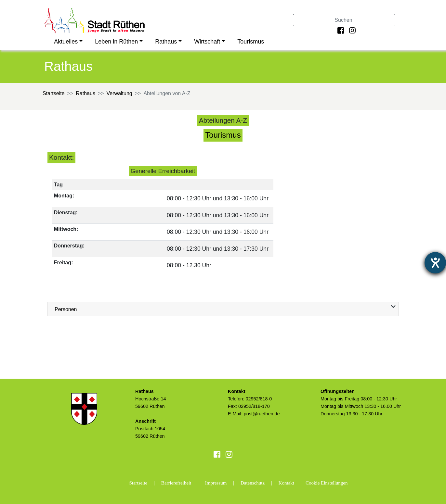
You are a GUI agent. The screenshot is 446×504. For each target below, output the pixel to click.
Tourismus (251, 42)
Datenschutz (253, 483)
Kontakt (286, 483)
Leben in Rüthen (116, 42)
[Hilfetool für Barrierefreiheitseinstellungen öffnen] (435, 263)
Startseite (54, 93)
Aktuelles (66, 42)
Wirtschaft (207, 42)
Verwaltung (119, 93)
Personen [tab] (66, 309)
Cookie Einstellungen (327, 483)
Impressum (216, 483)
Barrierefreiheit (176, 483)
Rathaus (166, 42)
